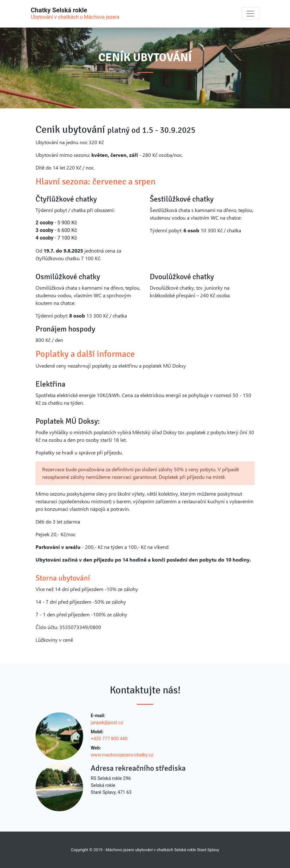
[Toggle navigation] (250, 14)
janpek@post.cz (107, 723)
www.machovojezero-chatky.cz (122, 755)
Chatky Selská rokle (75, 14)
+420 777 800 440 (109, 739)
